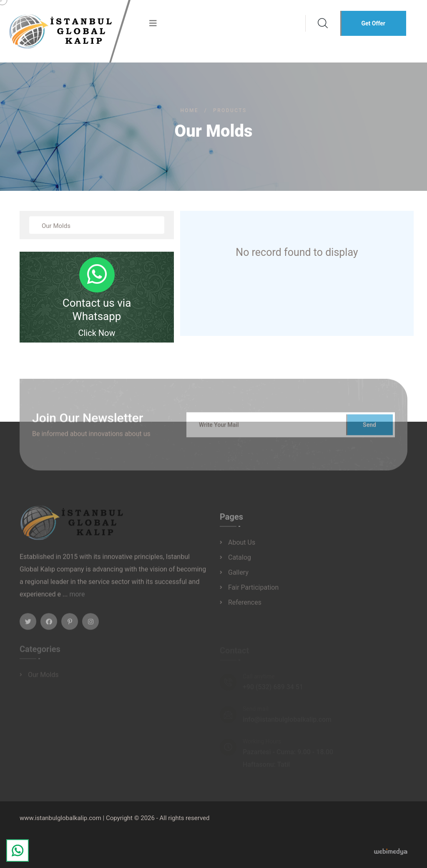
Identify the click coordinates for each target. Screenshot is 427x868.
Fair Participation (253, 591)
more (77, 598)
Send (369, 428)
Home (189, 110)
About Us (242, 546)
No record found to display (297, 252)
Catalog (240, 561)
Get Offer (373, 23)
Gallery (238, 576)
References (245, 606)
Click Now (97, 333)
